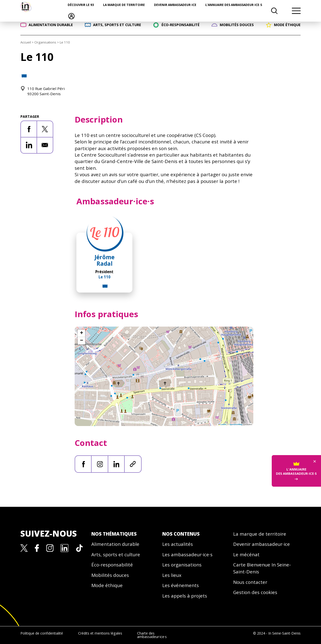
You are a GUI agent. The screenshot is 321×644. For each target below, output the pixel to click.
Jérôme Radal (105, 260)
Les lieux (172, 575)
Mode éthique (107, 585)
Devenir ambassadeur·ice (175, 5)
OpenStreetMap (236, 425)
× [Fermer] (315, 458)
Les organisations (182, 565)
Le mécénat (246, 555)
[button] (81, 333)
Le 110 (105, 277)
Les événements (181, 585)
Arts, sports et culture (116, 555)
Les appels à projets (185, 596)
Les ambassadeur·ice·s (187, 555)
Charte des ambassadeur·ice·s (152, 635)
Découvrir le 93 (81, 5)
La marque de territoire (124, 5)
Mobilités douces (110, 575)
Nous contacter (250, 582)
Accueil (26, 42)
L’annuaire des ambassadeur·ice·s (234, 5)
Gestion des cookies (255, 592)
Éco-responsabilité (112, 565)
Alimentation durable (115, 544)
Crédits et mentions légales (100, 633)
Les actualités (178, 544)
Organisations (45, 42)
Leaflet (222, 425)
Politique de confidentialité (42, 633)
